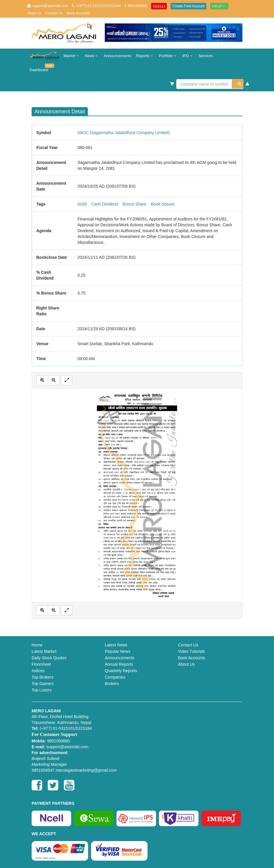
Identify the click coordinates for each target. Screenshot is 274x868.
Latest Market (44, 651)
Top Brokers (43, 677)
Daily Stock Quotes (49, 658)
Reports (145, 56)
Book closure (163, 204)
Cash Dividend (105, 204)
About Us (34, 13)
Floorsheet (41, 664)
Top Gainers (43, 684)
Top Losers (42, 690)
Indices (38, 671)
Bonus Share (135, 204)
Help (219, 6)
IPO (188, 56)
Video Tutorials (191, 651)
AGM (82, 204)
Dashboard (40, 68)
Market (72, 56)
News (92, 56)
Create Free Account (189, 6)
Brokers (112, 684)
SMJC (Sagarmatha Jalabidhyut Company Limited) (124, 133)
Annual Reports (119, 664)
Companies (115, 677)
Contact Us (54, 13)
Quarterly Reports (121, 671)
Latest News (116, 645)
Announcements (117, 56)
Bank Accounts (78, 13)
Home (37, 645)
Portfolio (168, 56)
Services (206, 56)
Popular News (118, 651)
